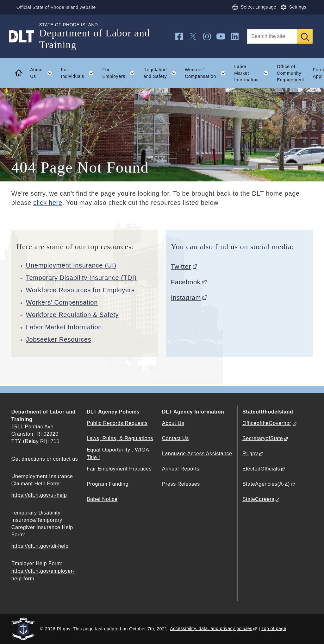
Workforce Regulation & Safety (72, 315)
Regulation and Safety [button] (162, 73)
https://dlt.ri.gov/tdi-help (40, 546)
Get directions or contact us (45, 459)
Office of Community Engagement (290, 73)
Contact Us (175, 438)
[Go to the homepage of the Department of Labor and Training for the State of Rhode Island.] (25, 36)
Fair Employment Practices (119, 469)
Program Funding (108, 484)
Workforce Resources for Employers (80, 290)
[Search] (272, 36)
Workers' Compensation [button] (207, 73)
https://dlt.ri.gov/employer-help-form (43, 575)
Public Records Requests (117, 423)
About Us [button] (43, 73)
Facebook (186, 282)
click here (48, 203)
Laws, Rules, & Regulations (120, 438)
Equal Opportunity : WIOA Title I (118, 453)
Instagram (186, 298)
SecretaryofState (263, 438)
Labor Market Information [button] (253, 73)
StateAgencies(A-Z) (266, 484)
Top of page (274, 628)
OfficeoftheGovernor (267, 423)
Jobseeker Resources (59, 339)
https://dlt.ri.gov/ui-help (39, 495)
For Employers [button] (121, 73)
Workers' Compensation (62, 302)
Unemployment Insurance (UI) (71, 265)
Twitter (181, 267)
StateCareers (258, 499)
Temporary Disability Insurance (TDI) (81, 278)
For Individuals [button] (79, 73)
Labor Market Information (64, 327)
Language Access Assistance (197, 454)
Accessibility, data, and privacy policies (211, 628)
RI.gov (250, 454)
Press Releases (181, 484)
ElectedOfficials (261, 469)
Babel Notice (102, 499)
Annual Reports (181, 469)
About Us (173, 423)
